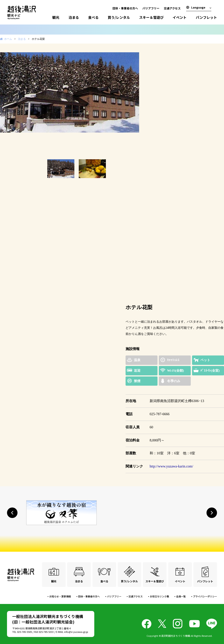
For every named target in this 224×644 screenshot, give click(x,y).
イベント (180, 17)
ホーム (8, 39)
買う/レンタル (119, 17)
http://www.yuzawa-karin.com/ (171, 466)
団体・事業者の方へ (125, 8)
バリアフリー (151, 8)
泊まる (74, 17)
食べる (93, 17)
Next (147, 103)
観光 (56, 17)
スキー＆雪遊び (151, 17)
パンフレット (206, 17)
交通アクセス (172, 8)
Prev (6, 103)
